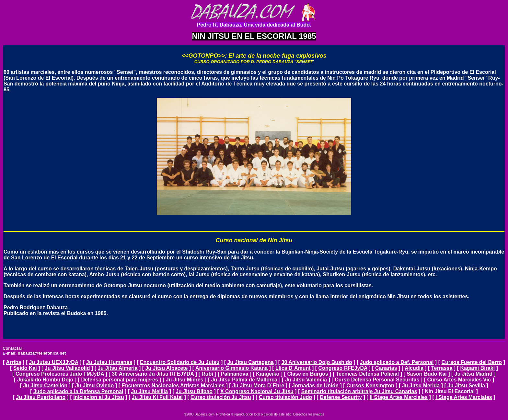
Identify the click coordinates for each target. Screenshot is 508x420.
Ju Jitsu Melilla (149, 391)
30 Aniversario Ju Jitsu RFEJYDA (153, 374)
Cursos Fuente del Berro (472, 362)
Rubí (207, 374)
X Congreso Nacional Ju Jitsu (257, 391)
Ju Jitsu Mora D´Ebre (258, 386)
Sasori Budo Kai (427, 374)
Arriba (13, 362)
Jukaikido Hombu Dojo (45, 380)
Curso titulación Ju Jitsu (221, 397)
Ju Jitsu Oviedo (94, 386)
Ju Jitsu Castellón (45, 386)
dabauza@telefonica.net (42, 353)
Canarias (386, 368)
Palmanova (235, 374)
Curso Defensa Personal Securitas (377, 380)
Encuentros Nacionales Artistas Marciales (173, 386)
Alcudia (414, 368)
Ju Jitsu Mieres (185, 380)
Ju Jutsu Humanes (109, 362)
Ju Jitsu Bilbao (194, 391)
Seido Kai (25, 368)
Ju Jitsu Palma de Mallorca (244, 380)
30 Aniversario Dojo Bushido (317, 362)
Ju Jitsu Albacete (166, 368)
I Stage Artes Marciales (464, 397)
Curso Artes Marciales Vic (459, 380)
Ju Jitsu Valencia (306, 380)
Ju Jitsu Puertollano (41, 397)
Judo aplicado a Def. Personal (397, 362)
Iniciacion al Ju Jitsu (99, 397)
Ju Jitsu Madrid (473, 374)
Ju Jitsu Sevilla (466, 386)
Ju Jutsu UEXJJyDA (53, 362)
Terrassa (442, 368)
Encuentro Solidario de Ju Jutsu (180, 362)
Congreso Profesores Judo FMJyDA (60, 374)
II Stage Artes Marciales (399, 397)
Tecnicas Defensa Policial (367, 374)
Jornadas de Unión (315, 386)
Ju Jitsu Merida (421, 386)
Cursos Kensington (370, 386)
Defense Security (341, 397)
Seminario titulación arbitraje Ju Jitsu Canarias (359, 391)
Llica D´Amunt (293, 368)
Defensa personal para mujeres (119, 380)
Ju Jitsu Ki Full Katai (157, 397)
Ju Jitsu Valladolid (67, 368)
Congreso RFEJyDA (343, 368)
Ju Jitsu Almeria (117, 368)
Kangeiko (268, 374)
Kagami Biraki (477, 368)
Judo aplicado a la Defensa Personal (78, 391)
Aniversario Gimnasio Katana (231, 368)
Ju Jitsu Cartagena (250, 362)
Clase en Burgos (307, 374)
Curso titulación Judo (285, 397)
